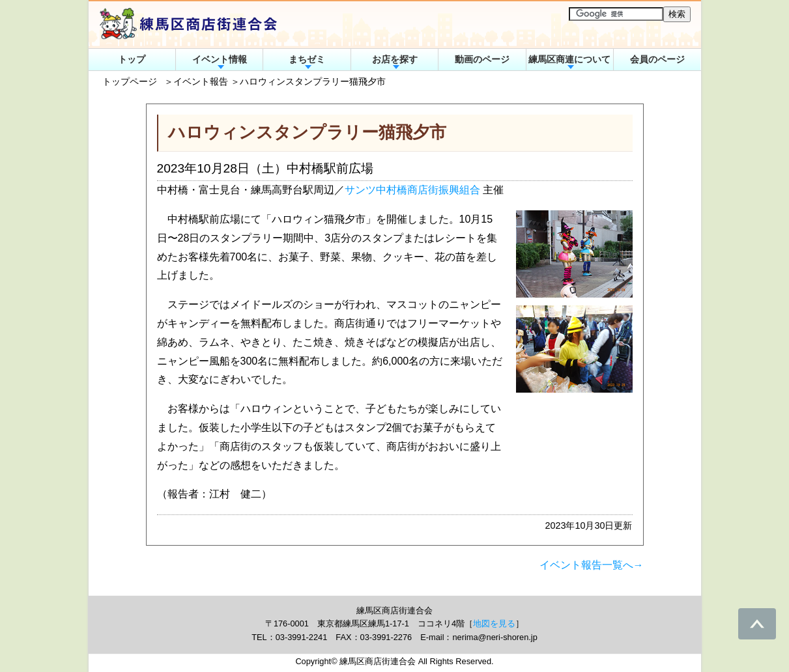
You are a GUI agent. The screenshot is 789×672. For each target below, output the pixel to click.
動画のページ (482, 59)
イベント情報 (220, 59)
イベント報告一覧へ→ (592, 565)
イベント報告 (201, 81)
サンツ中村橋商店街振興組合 (412, 190)
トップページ (130, 81)
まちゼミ (307, 59)
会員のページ (657, 59)
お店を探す (395, 59)
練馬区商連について (569, 59)
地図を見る (494, 623)
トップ (132, 59)
